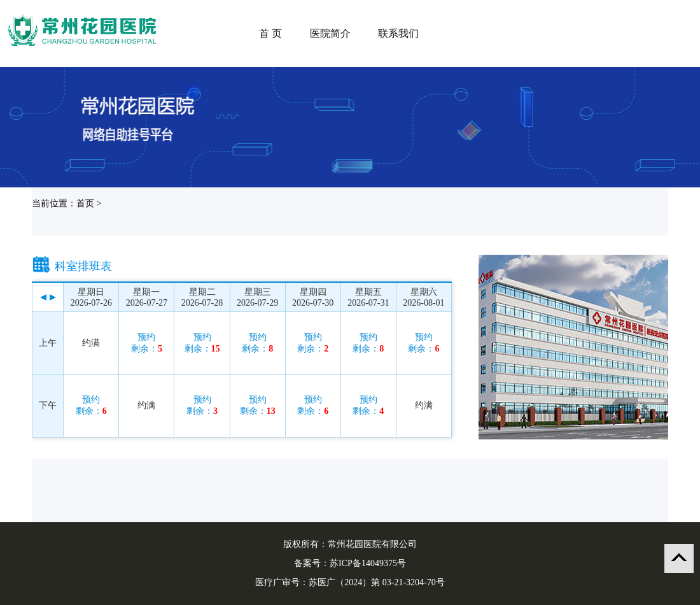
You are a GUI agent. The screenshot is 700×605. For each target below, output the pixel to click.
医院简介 (330, 33)
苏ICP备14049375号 (368, 563)
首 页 (270, 33)
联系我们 (398, 33)
